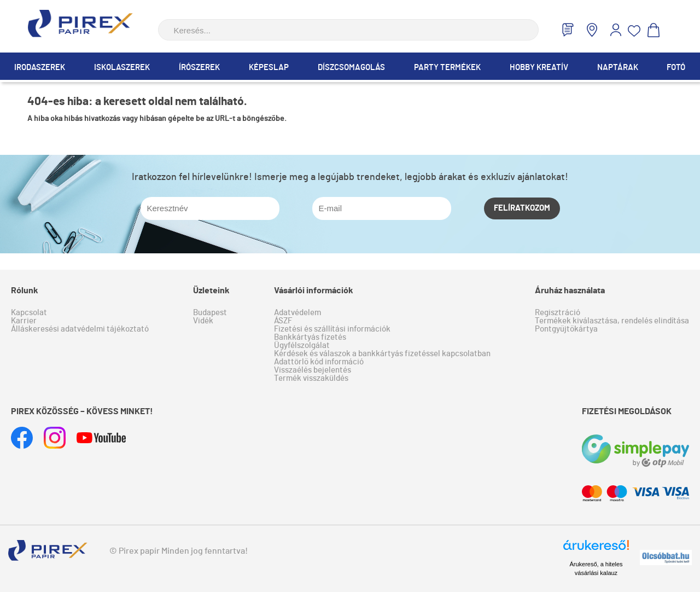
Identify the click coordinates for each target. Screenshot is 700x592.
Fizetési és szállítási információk (332, 329)
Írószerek (199, 68)
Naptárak (618, 68)
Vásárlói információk (314, 291)
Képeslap (269, 68)
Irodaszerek (40, 68)
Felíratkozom (522, 208)
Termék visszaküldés (311, 378)
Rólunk (25, 291)
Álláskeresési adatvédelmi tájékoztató (80, 329)
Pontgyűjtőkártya (566, 329)
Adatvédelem (297, 313)
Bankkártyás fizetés (310, 337)
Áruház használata (570, 291)
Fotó (676, 68)
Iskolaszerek (122, 68)
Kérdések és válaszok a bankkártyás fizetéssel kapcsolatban (382, 354)
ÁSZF (283, 321)
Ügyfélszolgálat (302, 346)
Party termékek (447, 68)
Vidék (203, 321)
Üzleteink (211, 291)
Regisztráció (558, 313)
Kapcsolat (29, 313)
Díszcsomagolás (351, 68)
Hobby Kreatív (539, 68)
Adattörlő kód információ (319, 362)
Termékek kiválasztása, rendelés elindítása (612, 321)
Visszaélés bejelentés (313, 370)
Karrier (24, 321)
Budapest (210, 313)
